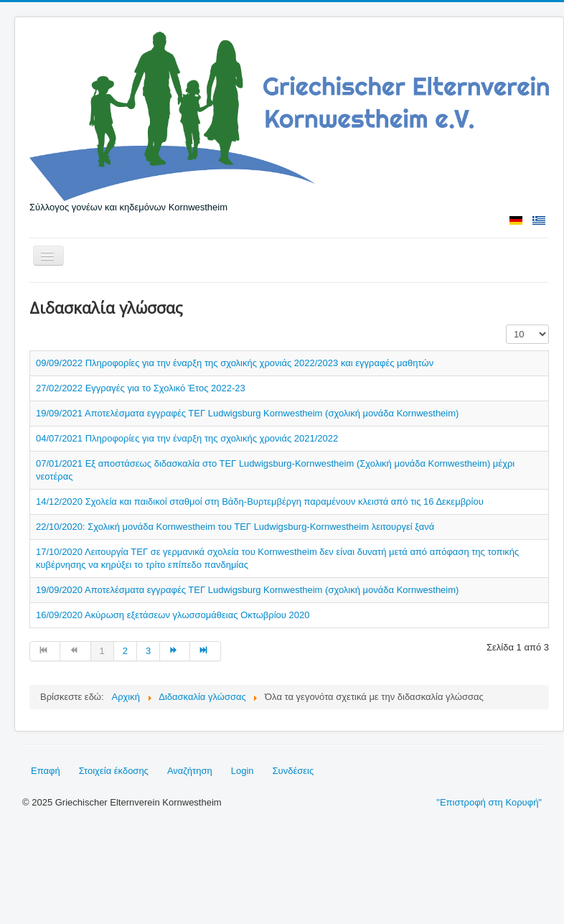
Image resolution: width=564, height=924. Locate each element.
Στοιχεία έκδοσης (114, 771)
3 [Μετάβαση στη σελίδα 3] (148, 651)
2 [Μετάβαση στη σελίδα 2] (125, 651)
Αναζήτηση (190, 771)
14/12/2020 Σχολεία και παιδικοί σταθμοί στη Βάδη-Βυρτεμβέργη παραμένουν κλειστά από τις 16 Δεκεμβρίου (260, 501)
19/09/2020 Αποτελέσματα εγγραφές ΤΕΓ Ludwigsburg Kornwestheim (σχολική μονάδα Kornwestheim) (247, 590)
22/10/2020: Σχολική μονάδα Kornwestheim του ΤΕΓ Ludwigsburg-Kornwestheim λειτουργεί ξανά (235, 527)
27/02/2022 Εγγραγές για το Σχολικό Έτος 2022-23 (141, 388)
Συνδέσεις (293, 771)
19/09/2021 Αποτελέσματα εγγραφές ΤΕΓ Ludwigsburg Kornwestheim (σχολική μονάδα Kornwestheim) (247, 413)
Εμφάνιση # (506, 325)
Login (243, 771)
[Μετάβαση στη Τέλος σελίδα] (205, 651)
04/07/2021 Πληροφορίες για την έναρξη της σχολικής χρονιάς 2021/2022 (187, 438)
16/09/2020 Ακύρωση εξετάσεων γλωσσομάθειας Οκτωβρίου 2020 (173, 615)
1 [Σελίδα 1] (102, 651)
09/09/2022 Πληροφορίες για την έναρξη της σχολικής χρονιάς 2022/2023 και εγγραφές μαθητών (235, 363)
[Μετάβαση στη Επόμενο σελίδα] (175, 651)
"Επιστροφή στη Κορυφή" (489, 802)
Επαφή (46, 771)
